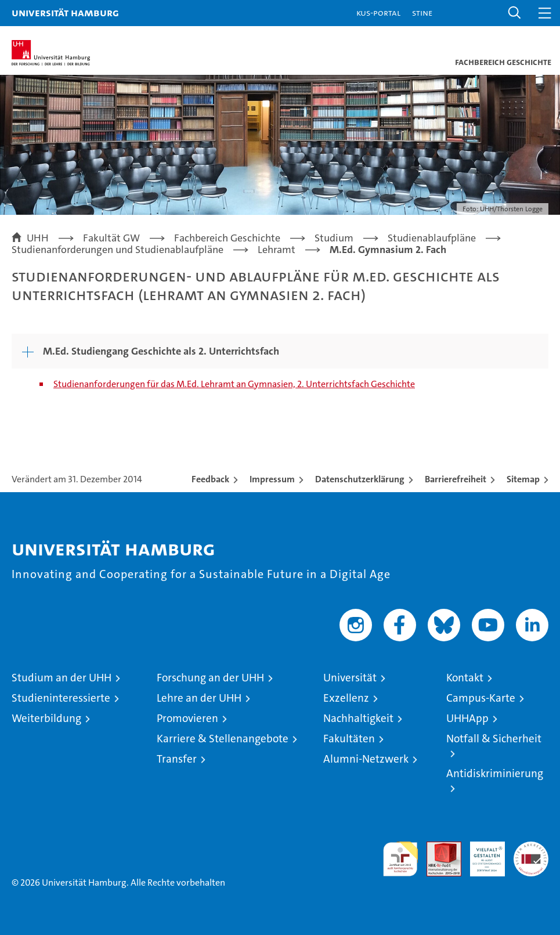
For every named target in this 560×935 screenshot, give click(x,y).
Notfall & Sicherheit (494, 739)
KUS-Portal (378, 12)
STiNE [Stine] (422, 12)
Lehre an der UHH (199, 698)
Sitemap (523, 479)
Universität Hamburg (65, 12)
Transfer (177, 759)
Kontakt (465, 678)
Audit (438, 848)
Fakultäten (349, 739)
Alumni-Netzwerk (366, 759)
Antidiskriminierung (495, 773)
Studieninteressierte (61, 698)
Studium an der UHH (62, 678)
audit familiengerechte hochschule (400, 859)
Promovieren (187, 718)
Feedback (210, 479)
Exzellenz (346, 698)
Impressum (272, 479)
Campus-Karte (481, 698)
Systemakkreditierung (531, 848)
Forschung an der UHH (210, 678)
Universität (350, 678)
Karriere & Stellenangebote (223, 739)
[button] (515, 13)
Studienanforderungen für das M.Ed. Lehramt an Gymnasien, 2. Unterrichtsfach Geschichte (234, 384)
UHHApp (467, 718)
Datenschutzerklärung (360, 479)
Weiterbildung (46, 718)
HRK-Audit (481, 854)
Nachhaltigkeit (358, 718)
